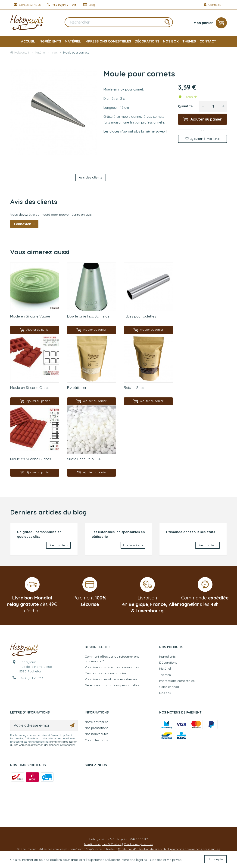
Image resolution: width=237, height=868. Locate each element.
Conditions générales (138, 846)
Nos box (171, 41)
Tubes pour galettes (140, 316)
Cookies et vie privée (166, 860)
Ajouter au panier (206, 119)
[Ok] (72, 727)
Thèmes (189, 41)
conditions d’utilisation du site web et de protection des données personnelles (44, 745)
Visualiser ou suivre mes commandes (112, 669)
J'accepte (215, 859)
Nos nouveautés (97, 736)
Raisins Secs (134, 388)
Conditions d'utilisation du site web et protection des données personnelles (169, 851)
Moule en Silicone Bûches (31, 460)
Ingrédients (50, 41)
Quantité (185, 106)
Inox (55, 52)
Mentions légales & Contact (103, 846)
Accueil (28, 41)
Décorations (147, 41)
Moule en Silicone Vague (30, 316)
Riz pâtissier (77, 388)
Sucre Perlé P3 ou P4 (84, 460)
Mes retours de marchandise (105, 675)
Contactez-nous (96, 742)
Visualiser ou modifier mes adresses (111, 681)
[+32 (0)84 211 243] (62, 5)
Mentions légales (134, 860)
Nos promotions (96, 730)
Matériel (73, 41)
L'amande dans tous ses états (191, 534)
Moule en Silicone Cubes (30, 388)
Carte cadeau (169, 688)
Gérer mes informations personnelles (112, 687)
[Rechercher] (119, 23)
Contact (208, 41)
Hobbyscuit (20, 52)
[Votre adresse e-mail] (44, 727)
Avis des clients (91, 177)
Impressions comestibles (108, 41)
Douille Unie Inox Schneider (89, 316)
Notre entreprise (97, 724)
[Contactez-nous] (27, 5)
